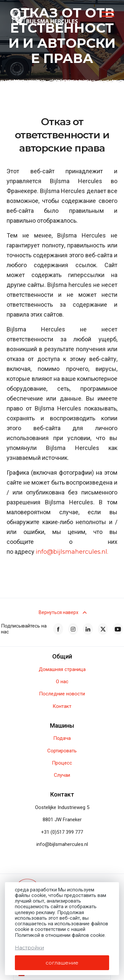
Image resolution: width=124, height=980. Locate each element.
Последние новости (62, 694)
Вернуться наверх (62, 612)
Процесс (62, 763)
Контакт (62, 706)
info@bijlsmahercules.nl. (72, 552)
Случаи (62, 775)
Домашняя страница (62, 670)
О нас (62, 682)
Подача (62, 738)
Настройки (29, 948)
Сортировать (62, 751)
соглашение (62, 963)
